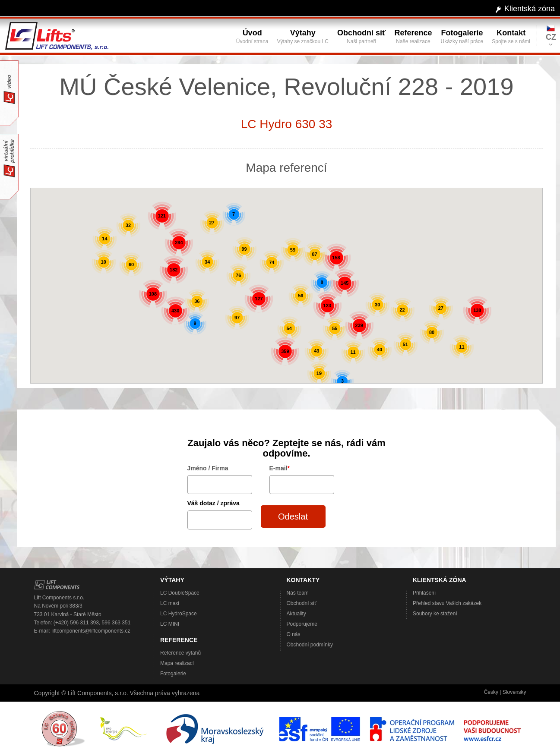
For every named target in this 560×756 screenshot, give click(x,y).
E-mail (280, 468)
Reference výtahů (180, 653)
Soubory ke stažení (435, 614)
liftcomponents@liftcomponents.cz (91, 631)
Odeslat (293, 517)
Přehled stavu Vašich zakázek (447, 603)
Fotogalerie (173, 674)
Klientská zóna (530, 9)
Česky (491, 692)
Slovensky (514, 692)
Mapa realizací (177, 663)
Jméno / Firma (208, 468)
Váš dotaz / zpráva (214, 503)
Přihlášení (424, 593)
